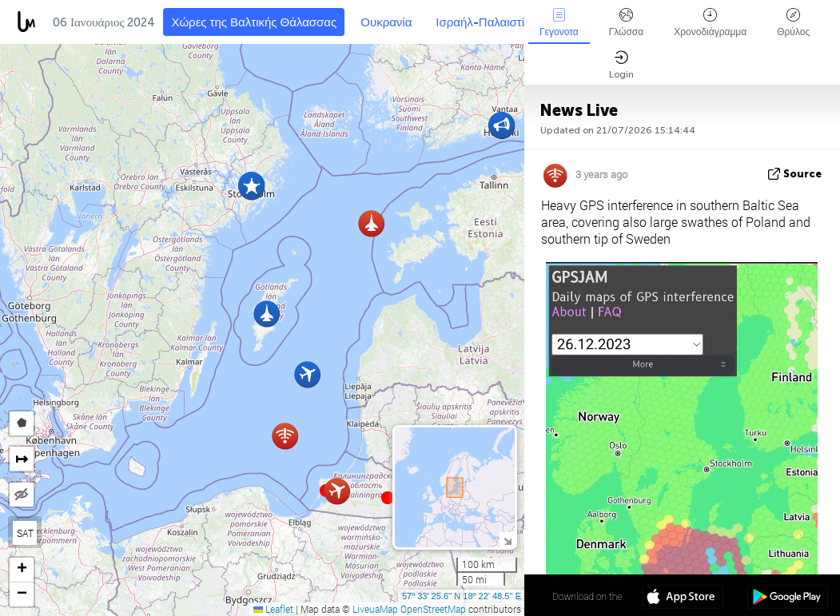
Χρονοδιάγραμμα (710, 23)
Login (621, 65)
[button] (388, 498)
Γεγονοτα (559, 23)
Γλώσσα (627, 23)
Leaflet (273, 609)
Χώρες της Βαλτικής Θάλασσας (254, 22)
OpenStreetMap (433, 609)
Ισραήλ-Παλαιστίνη (486, 22)
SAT (25, 533)
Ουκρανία (386, 22)
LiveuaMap (375, 609)
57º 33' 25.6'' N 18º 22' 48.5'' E (462, 596)
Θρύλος (793, 23)
